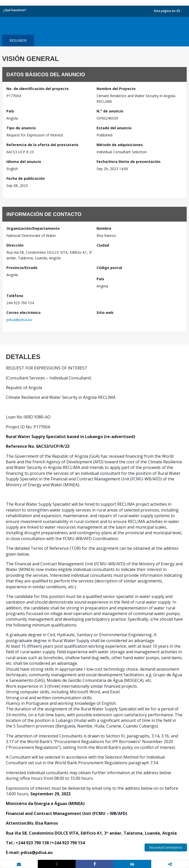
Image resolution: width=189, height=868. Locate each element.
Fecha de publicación (26, 178)
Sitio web (105, 312)
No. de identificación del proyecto (38, 89)
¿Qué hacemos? (15, 10)
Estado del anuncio (114, 128)
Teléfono (15, 296)
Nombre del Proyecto (116, 89)
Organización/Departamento (33, 228)
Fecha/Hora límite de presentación (128, 162)
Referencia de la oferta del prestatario (42, 145)
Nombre (104, 228)
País (10, 111)
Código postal (109, 268)
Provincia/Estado (22, 268)
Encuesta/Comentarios (166, 847)
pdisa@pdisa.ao (19, 320)
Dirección (15, 245)
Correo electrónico (23, 312)
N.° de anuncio (110, 111)
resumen (18, 40)
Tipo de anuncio (21, 128)
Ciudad (103, 245)
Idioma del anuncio (24, 162)
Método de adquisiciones (120, 145)
